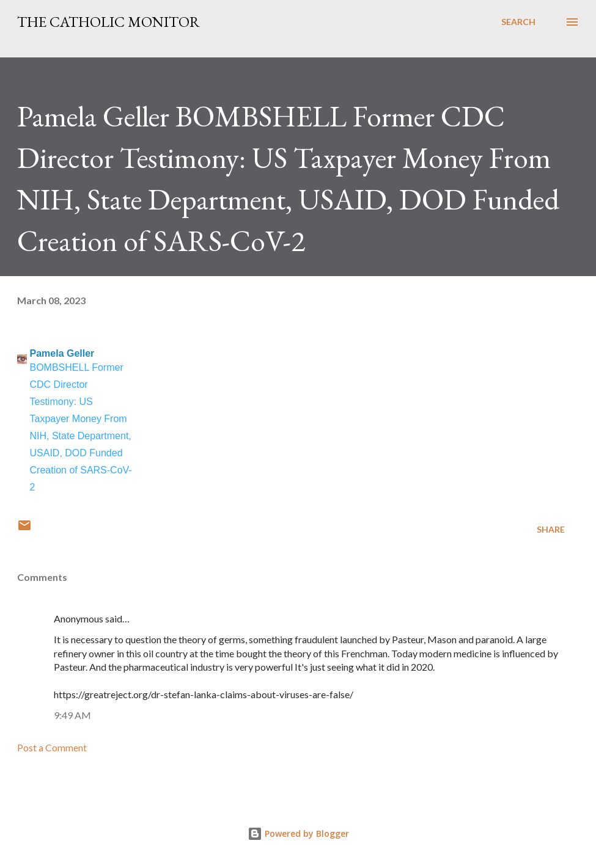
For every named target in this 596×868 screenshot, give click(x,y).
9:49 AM (72, 715)
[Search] (518, 22)
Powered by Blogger (298, 833)
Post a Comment (52, 747)
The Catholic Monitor (109, 22)
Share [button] (551, 529)
